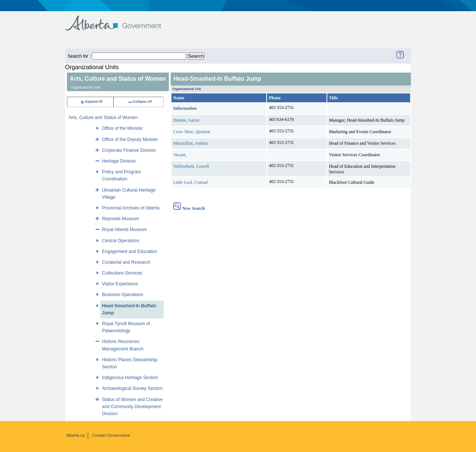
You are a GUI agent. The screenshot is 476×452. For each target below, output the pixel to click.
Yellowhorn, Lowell (191, 166)
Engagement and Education (129, 251)
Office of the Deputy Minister (130, 140)
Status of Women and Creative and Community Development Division (132, 407)
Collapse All (140, 102)
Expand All (91, 102)
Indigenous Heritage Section (130, 378)
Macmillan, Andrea (191, 143)
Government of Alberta (119, 20)
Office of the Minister (122, 128)
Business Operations (123, 295)
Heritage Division (119, 161)
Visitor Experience (120, 284)
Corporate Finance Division (129, 150)
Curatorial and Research (126, 262)
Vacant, (180, 155)
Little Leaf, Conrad (190, 182)
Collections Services (122, 273)
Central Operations (121, 241)
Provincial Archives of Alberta (131, 208)
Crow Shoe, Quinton (192, 132)
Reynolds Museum (120, 219)
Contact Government (111, 435)
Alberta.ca (75, 435)
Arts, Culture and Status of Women (103, 118)
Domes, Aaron (186, 120)
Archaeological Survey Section (132, 388)
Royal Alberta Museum (124, 230)
